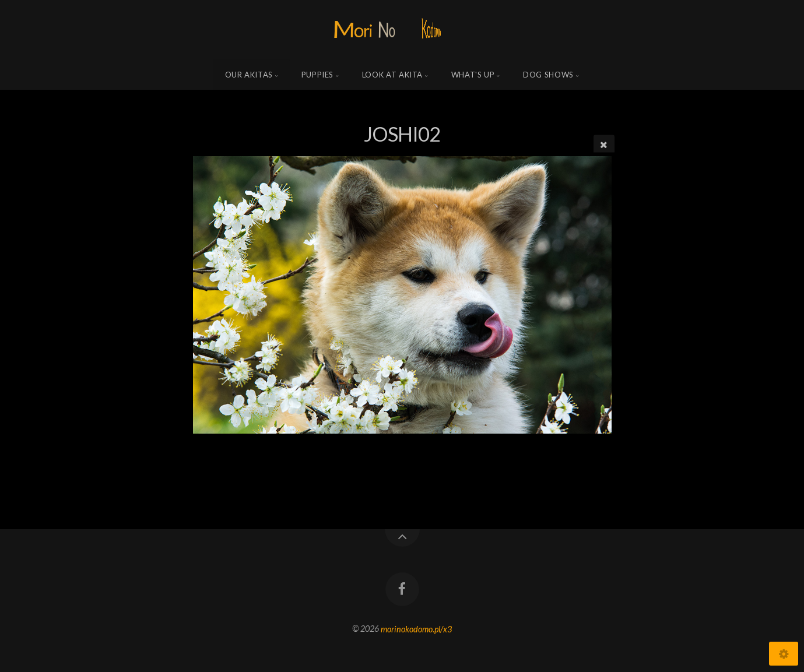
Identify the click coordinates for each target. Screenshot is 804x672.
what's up (473, 75)
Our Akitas (249, 75)
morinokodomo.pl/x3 (416, 629)
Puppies (318, 75)
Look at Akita (392, 75)
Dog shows (548, 75)
